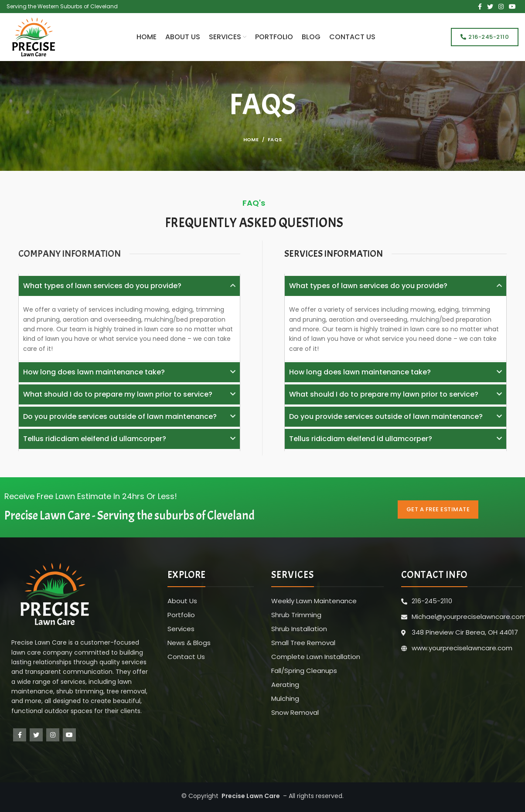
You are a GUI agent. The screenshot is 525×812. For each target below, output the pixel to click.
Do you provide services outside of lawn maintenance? (120, 416)
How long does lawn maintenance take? (94, 372)
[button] (129, 286)
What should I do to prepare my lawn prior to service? (118, 394)
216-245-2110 (485, 37)
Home (251, 139)
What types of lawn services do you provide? (102, 286)
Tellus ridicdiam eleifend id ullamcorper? (95, 439)
